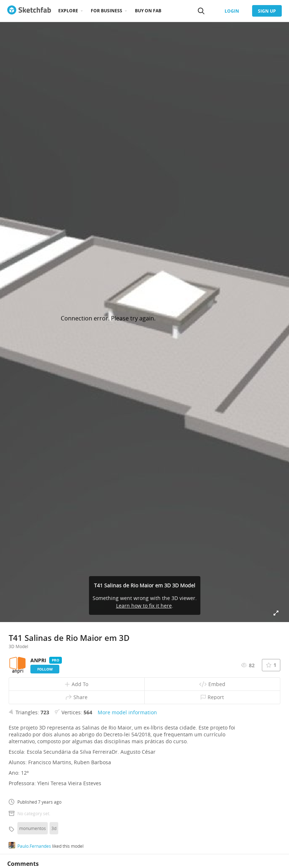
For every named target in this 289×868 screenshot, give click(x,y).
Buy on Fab (148, 11)
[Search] (201, 11)
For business (107, 11)
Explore (68, 11)
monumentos (33, 828)
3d (54, 828)
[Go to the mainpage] (29, 11)
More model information (127, 712)
